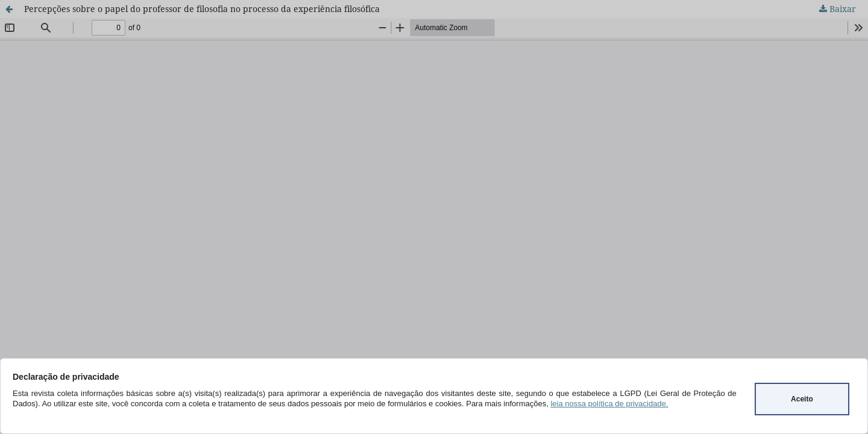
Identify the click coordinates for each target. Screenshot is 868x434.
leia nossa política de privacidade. (609, 404)
